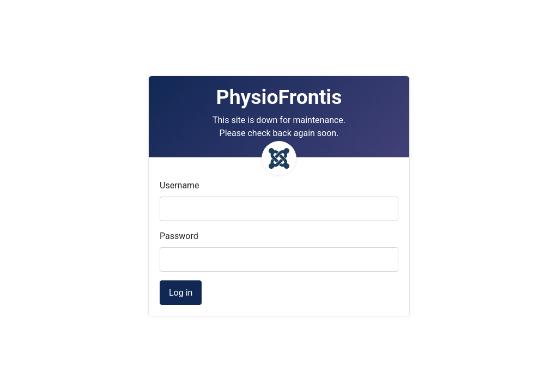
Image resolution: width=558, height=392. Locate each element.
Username (180, 185)
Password (179, 236)
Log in (181, 293)
